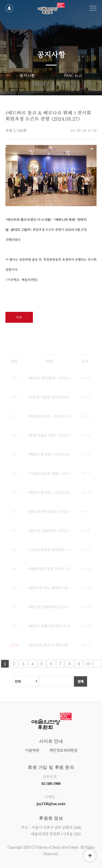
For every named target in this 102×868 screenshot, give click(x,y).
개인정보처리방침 (63, 750)
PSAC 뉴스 (73, 75)
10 (88, 665)
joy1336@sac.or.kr (51, 804)
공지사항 (27, 75)
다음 (97, 665)
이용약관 (32, 750)
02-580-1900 (51, 784)
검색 (81, 682)
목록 (19, 317)
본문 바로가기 (0, 0)
